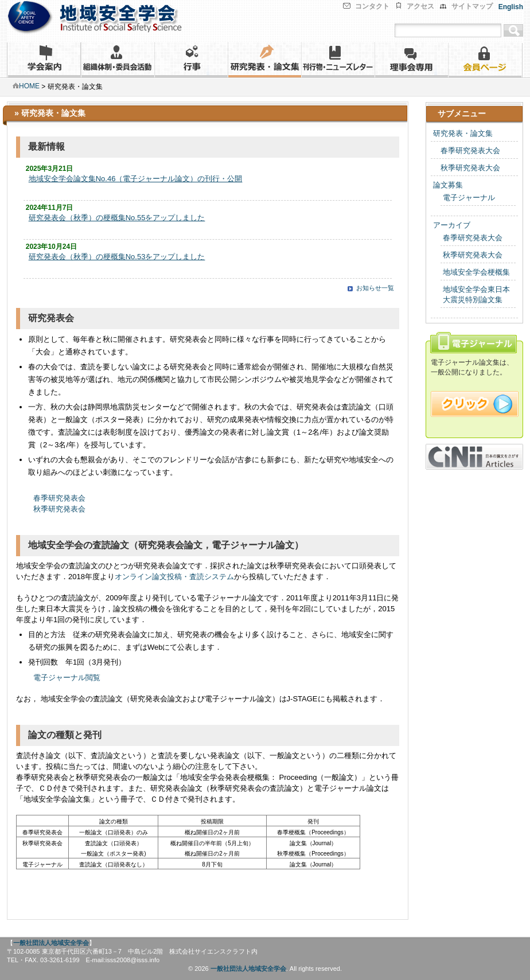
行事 (191, 60)
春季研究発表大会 (467, 151)
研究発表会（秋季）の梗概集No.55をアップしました (117, 218)
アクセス (420, 6)
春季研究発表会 (59, 498)
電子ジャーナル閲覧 (68, 678)
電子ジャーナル (469, 198)
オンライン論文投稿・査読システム (174, 577)
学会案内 (44, 60)
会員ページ (485, 60)
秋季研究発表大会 (467, 168)
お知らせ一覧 (375, 288)
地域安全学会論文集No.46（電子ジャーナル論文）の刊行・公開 (136, 179)
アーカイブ (452, 225)
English (511, 7)
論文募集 (448, 185)
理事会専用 (411, 60)
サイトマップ (472, 6)
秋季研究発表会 (59, 509)
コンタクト (372, 6)
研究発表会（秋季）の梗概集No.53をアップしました (117, 257)
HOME (26, 86)
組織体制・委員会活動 (118, 60)
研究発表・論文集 (264, 60)
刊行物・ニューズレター (338, 60)
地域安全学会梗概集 (476, 272)
